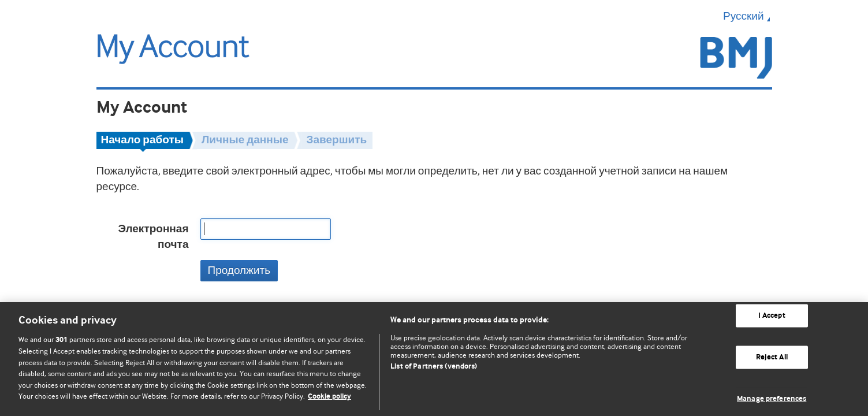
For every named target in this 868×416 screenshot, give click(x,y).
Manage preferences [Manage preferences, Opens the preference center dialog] (772, 398)
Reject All (772, 357)
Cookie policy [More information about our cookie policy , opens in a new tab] (329, 397)
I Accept (772, 316)
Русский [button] (748, 16)
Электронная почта (153, 237)
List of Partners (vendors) (434, 367)
